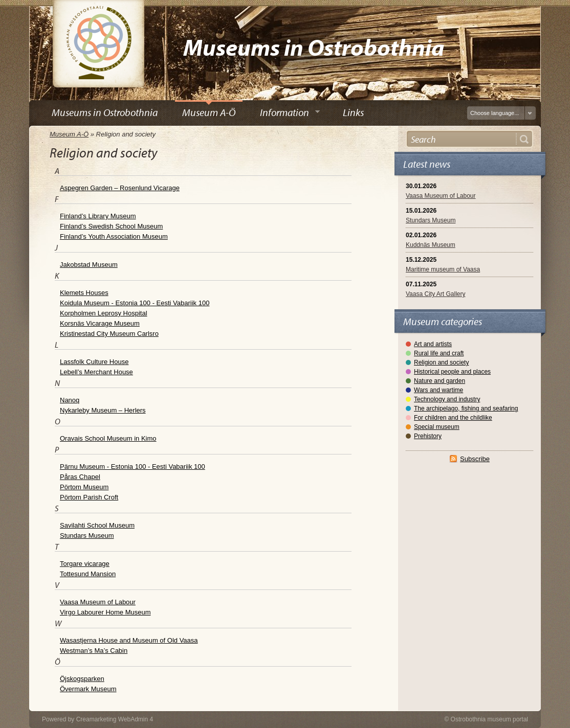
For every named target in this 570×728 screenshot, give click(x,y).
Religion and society (441, 362)
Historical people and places (452, 372)
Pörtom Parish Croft (89, 497)
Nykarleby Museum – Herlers (103, 410)
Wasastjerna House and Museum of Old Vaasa (129, 640)
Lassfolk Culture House (94, 362)
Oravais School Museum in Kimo (108, 438)
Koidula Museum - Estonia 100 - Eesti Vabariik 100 (135, 303)
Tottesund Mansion (88, 574)
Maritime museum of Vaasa (443, 269)
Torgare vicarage (85, 564)
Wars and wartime (439, 390)
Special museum (437, 427)
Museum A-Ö (69, 134)
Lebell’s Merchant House (96, 372)
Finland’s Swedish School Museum (111, 226)
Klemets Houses (84, 293)
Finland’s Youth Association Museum (114, 236)
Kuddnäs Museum (431, 245)
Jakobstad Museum (89, 265)
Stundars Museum (431, 220)
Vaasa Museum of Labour (441, 196)
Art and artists (433, 344)
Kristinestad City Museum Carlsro (109, 334)
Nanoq (70, 400)
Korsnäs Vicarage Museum (100, 323)
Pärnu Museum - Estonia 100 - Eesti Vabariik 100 (133, 467)
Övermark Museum (88, 689)
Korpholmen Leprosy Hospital (104, 313)
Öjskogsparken (82, 679)
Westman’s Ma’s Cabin (94, 651)
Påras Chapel (80, 477)
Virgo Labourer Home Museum (105, 612)
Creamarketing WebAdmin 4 (115, 719)
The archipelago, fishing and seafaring (466, 408)
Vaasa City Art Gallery (435, 294)
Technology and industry (447, 399)
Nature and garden (440, 381)
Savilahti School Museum (97, 525)
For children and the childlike (453, 418)
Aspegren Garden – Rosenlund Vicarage (120, 188)
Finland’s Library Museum (98, 216)
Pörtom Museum (84, 487)
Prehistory (428, 436)
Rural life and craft (439, 353)
